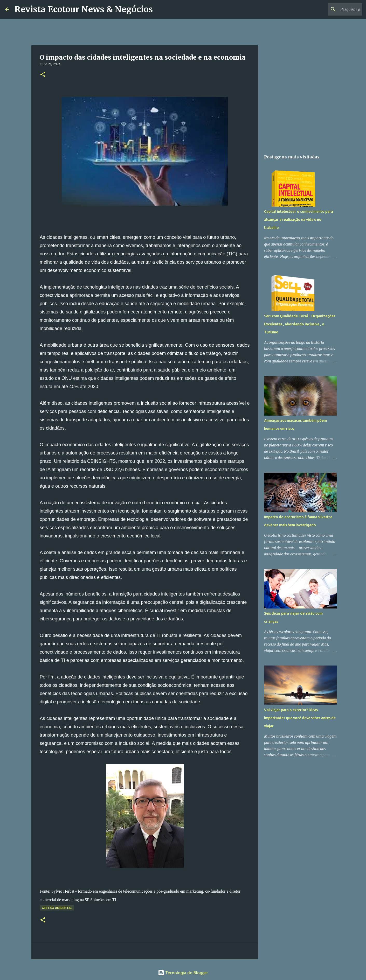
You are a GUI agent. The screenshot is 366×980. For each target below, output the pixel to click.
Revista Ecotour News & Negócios (84, 9)
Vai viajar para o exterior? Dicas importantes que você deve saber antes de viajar (300, 718)
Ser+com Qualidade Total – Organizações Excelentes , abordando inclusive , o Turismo (300, 324)
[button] (43, 75)
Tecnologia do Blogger (183, 973)
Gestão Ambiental (57, 908)
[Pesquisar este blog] (335, 9)
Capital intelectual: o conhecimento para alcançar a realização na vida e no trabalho (299, 220)
